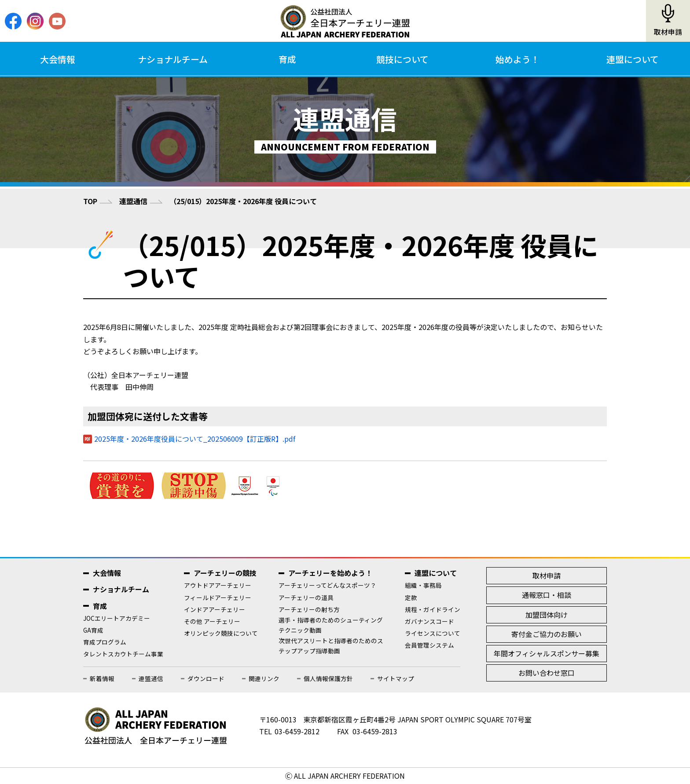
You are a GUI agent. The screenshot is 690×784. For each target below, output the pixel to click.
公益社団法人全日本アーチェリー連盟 (345, 21)
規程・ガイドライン (433, 609)
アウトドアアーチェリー (218, 585)
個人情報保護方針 (328, 678)
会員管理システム (429, 645)
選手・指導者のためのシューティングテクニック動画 (331, 625)
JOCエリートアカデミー (117, 618)
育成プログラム (105, 642)
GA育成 (93, 630)
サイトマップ (396, 678)
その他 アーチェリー (212, 621)
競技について (402, 59)
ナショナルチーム (173, 59)
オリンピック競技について (221, 633)
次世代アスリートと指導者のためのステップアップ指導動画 (331, 646)
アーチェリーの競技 (225, 573)
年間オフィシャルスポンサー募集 (547, 653)
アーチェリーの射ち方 (309, 609)
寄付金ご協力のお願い (547, 634)
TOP (90, 201)
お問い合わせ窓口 (547, 673)
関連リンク (264, 678)
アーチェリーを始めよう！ (330, 573)
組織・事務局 (423, 585)
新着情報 (102, 678)
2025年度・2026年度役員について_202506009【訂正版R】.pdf (195, 439)
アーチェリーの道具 (306, 597)
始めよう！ (517, 59)
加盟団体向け (547, 615)
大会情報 (58, 59)
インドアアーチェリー (215, 609)
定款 (411, 597)
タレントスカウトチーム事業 (123, 654)
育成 (287, 59)
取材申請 (668, 32)
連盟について (633, 59)
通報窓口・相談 (547, 595)
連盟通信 (133, 201)
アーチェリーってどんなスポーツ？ (327, 585)
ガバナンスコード (429, 621)
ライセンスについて (433, 633)
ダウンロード (206, 678)
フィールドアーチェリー (218, 597)
